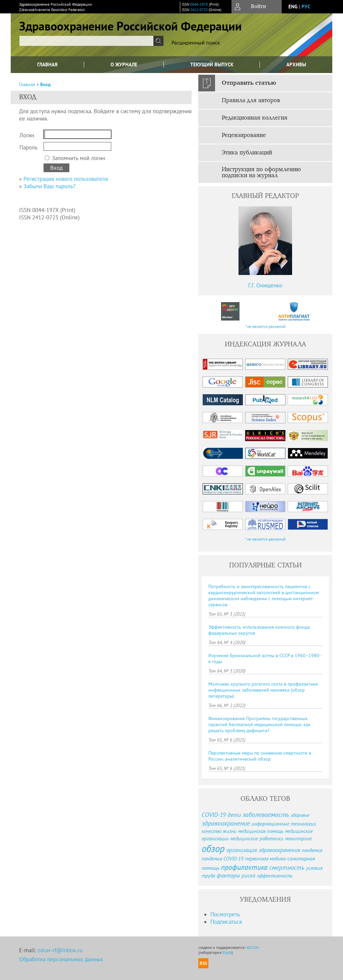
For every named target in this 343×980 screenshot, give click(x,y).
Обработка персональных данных (61, 959)
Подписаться (226, 922)
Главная (47, 64)
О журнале (124, 64)
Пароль (28, 147)
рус (306, 7)
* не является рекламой (265, 326)
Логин (27, 135)
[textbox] (86, 41)
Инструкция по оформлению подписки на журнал (261, 172)
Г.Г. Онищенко (265, 285)
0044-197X (199, 4)
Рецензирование (244, 135)
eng (293, 7)
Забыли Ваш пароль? (49, 186)
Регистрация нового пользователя (66, 179)
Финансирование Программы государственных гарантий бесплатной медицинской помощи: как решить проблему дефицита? (259, 724)
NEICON (252, 947)
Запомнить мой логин (79, 158)
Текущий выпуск (212, 64)
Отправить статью (249, 83)
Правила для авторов (251, 100)
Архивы (296, 64)
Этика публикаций (247, 153)
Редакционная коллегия (255, 118)
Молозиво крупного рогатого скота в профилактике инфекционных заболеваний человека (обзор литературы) (263, 690)
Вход (45, 84)
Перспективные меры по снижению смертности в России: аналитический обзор (260, 756)
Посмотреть (225, 914)
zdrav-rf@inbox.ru (60, 950)
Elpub (227, 952)
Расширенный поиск (196, 43)
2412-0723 (199, 10)
